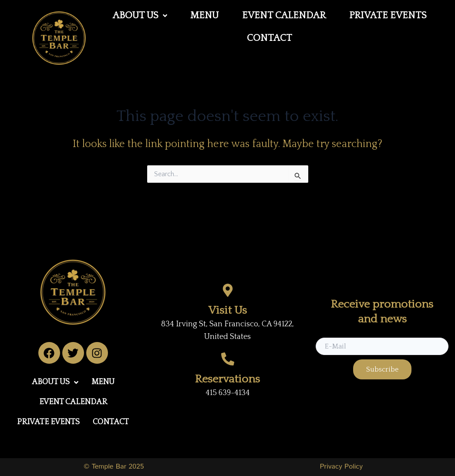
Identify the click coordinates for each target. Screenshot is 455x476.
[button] (140, 16)
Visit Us (228, 310)
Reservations (227, 379)
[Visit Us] (228, 290)
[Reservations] (228, 359)
